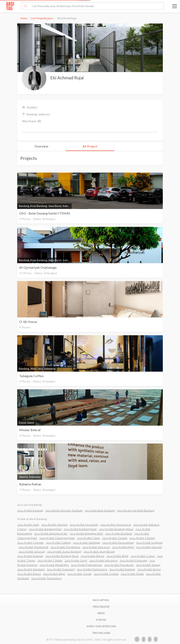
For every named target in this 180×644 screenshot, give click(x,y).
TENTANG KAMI (101, 633)
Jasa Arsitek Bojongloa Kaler (51, 534)
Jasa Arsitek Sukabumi (31, 569)
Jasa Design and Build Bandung (136, 510)
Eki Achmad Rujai (67, 78)
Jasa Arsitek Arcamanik (84, 525)
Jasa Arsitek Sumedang (61, 569)
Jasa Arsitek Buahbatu (119, 534)
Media (101, 613)
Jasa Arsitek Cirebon (50, 560)
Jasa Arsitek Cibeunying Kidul (57, 538)
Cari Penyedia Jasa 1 (42, 18)
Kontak (101, 620)
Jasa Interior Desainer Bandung (64, 510)
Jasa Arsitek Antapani (54, 525)
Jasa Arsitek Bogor (118, 556)
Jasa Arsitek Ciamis (143, 556)
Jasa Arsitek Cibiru (88, 538)
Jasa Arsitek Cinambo (30, 543)
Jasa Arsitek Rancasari (96, 547)
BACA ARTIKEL (101, 600)
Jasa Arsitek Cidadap (142, 538)
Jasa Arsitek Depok (132, 574)
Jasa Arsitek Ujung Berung (99, 552)
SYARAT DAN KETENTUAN (101, 626)
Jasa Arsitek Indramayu (103, 560)
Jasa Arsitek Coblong (58, 543)
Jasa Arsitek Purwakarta (119, 565)
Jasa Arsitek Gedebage (86, 543)
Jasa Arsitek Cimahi (79, 574)
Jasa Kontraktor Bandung (100, 510)
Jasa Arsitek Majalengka (54, 565)
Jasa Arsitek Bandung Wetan (116, 529)
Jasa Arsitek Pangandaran (86, 565)
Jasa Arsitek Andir (28, 525)
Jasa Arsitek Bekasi (92, 556)
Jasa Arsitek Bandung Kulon (80, 529)
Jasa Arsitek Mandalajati (33, 547)
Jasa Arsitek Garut (76, 560)
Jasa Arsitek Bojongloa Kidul (86, 534)
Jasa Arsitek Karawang (133, 560)
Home (24, 18)
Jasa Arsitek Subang (148, 565)
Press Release (101, 607)
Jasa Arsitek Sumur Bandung (64, 552)
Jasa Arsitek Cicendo (115, 538)
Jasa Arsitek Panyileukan (65, 547)
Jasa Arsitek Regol (123, 547)
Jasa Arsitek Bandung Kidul (45, 529)
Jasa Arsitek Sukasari (32, 552)
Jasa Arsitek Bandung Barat (62, 556)
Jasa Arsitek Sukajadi (149, 547)
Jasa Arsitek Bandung (30, 510)
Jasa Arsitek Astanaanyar (116, 525)
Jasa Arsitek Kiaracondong (118, 543)
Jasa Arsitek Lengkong (149, 543)
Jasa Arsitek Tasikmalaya (92, 569)
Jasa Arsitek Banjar (149, 569)
